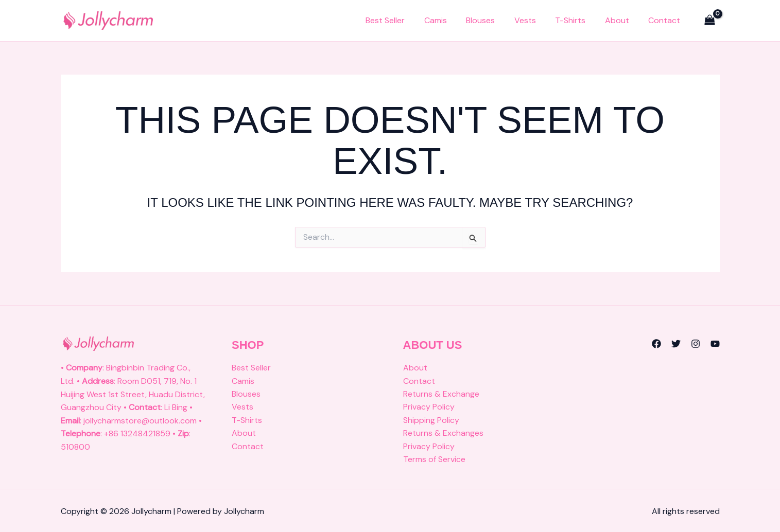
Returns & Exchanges (443, 433)
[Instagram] (696, 344)
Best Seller (410, 20)
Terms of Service (434, 460)
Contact (666, 20)
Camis (457, 20)
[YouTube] (715, 344)
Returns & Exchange (441, 394)
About (623, 20)
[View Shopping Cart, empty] (710, 20)
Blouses (498, 20)
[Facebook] (656, 344)
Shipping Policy (431, 421)
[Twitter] (676, 344)
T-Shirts (580, 20)
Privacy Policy (429, 407)
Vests (539, 20)
